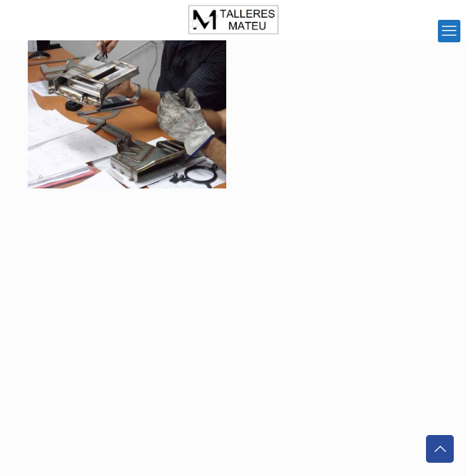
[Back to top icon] (440, 449)
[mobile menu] (449, 31)
